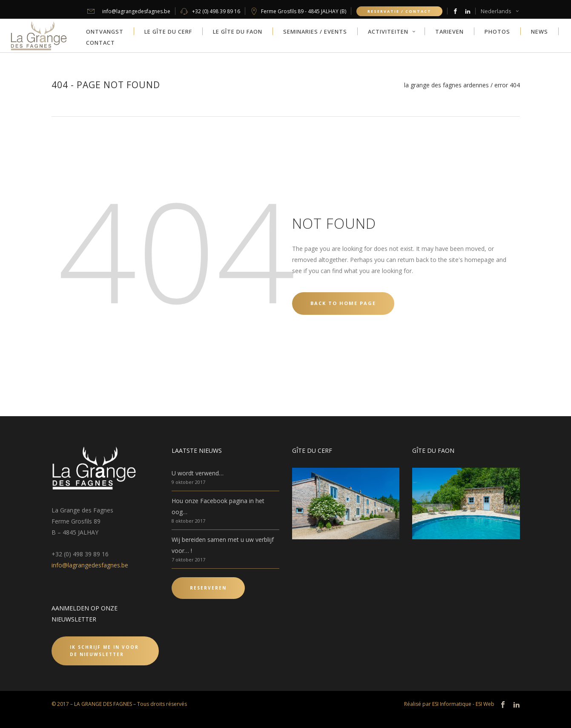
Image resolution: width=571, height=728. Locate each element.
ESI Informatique (452, 704)
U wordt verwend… (198, 473)
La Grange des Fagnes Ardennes (446, 85)
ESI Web (485, 704)
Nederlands (496, 11)
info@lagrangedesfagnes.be (90, 565)
